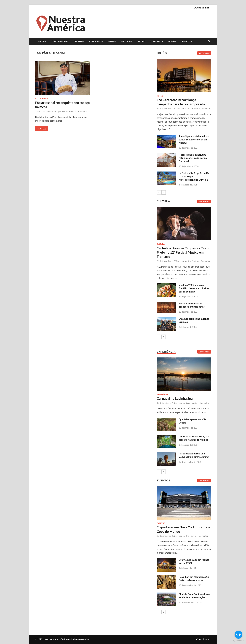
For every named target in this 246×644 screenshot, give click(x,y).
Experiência (96, 41)
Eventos (187, 41)
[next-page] (164, 192)
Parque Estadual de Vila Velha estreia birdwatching (194, 455)
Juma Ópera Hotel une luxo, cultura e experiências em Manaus (194, 139)
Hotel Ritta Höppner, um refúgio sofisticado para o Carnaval (193, 158)
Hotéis (172, 41)
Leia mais (41, 128)
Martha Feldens (69, 111)
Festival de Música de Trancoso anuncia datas (192, 305)
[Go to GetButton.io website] (238, 641)
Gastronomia (60, 41)
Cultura (79, 41)
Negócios (127, 41)
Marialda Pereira (190, 403)
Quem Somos (202, 7)
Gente (112, 41)
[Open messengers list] (238, 635)
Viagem (42, 41)
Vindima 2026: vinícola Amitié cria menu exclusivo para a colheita (194, 288)
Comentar (83, 111)
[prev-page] (159, 192)
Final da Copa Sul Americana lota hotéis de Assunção (194, 596)
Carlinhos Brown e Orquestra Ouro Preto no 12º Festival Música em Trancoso (183, 252)
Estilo (141, 41)
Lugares (155, 41)
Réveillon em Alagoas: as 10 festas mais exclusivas (194, 578)
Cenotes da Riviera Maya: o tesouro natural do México (194, 438)
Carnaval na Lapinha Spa (175, 398)
